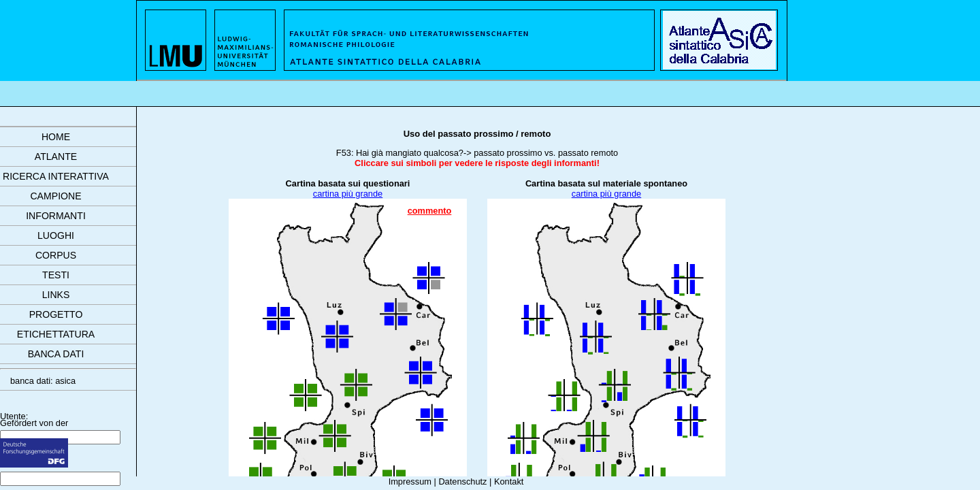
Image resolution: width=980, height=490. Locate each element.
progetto (56, 314)
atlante (56, 157)
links (56, 295)
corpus (56, 255)
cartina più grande (348, 194)
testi (56, 275)
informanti (56, 216)
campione (55, 196)
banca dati (56, 354)
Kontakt (509, 481)
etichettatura (56, 334)
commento (430, 211)
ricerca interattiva (56, 176)
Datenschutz (462, 481)
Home (56, 137)
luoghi (56, 235)
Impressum (410, 481)
